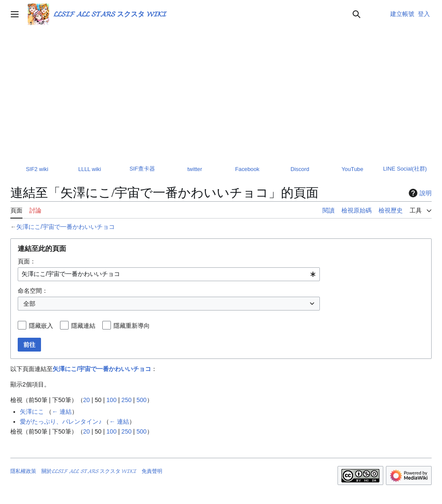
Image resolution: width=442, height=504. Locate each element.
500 (141, 400)
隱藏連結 (83, 326)
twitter (195, 169)
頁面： (27, 261)
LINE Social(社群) (405, 169)
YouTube (352, 169)
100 (112, 400)
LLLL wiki (90, 169)
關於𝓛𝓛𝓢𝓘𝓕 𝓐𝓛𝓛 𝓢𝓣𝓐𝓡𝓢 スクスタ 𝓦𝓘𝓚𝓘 (89, 471)
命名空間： (33, 291)
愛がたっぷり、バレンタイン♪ (61, 422)
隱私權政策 (23, 471)
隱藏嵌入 (41, 326)
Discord (300, 169)
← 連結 (62, 412)
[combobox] (169, 274)
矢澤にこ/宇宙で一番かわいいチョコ (66, 227)
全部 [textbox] (29, 304)
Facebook (247, 169)
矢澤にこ (32, 412)
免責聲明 (152, 471)
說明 (419, 193)
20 (87, 400)
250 (126, 400)
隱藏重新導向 (132, 326)
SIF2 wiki (37, 169)
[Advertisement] (221, 93)
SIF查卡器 (142, 169)
